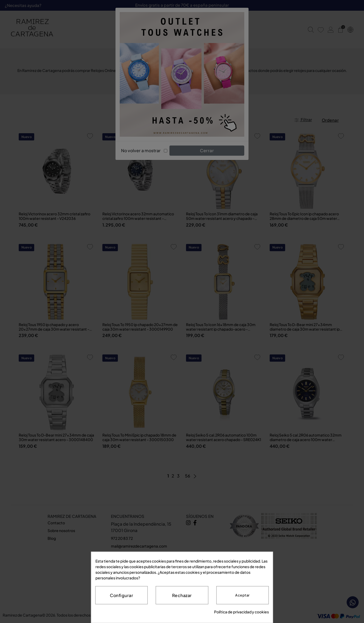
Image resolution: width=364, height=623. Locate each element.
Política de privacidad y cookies (241, 612)
